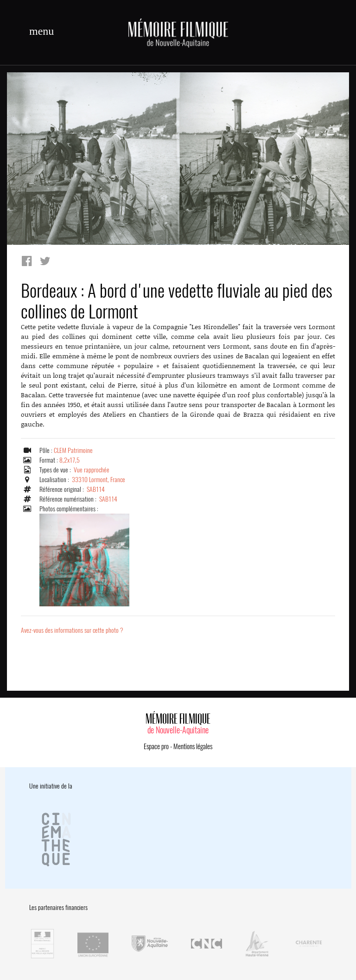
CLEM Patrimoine (73, 450)
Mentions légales (193, 746)
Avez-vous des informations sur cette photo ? (72, 630)
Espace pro (156, 746)
